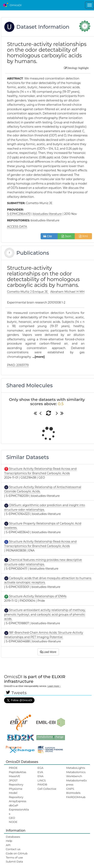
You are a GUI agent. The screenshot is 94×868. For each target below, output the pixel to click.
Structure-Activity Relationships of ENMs (37, 596)
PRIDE (13, 768)
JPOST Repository (16, 782)
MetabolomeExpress (76, 782)
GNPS (70, 789)
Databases (13, 837)
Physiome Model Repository (16, 793)
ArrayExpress (18, 801)
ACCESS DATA (17, 227)
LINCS (42, 780)
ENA (41, 776)
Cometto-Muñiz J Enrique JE (28, 292)
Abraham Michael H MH (68, 292)
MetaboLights (76, 768)
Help (9, 841)
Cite (49, 236)
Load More (48, 652)
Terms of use (14, 857)
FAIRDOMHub (76, 797)
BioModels (73, 793)
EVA (40, 772)
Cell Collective (47, 789)
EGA (41, 768)
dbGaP (14, 805)
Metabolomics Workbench (76, 774)
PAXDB (42, 784)
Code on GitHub (17, 853)
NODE (13, 822)
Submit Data (15, 861)
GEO (12, 818)
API (8, 845)
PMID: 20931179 (18, 365)
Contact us (13, 849)
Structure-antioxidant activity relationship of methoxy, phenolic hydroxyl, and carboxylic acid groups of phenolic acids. (45, 614)
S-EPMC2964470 (19, 214)
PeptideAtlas (18, 772)
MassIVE (15, 776)
